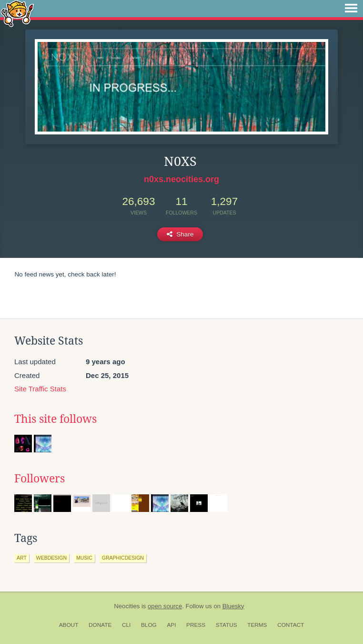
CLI (126, 625)
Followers (40, 479)
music (84, 558)
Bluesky (233, 606)
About (69, 625)
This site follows (55, 419)
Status (227, 625)
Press (196, 625)
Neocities (127, 606)
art (22, 558)
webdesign (51, 558)
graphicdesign (123, 558)
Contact (291, 625)
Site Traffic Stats (40, 389)
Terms (257, 625)
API (171, 625)
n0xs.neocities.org (181, 179)
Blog (149, 625)
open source (165, 606)
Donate (100, 625)
